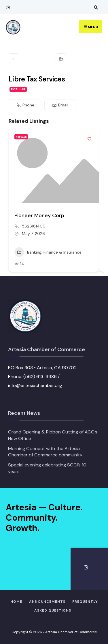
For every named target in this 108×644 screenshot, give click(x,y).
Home (16, 602)
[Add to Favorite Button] (89, 139)
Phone (25, 105)
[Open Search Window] (95, 7)
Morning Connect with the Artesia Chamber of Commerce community (45, 452)
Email (60, 105)
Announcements (47, 602)
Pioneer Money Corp (39, 215)
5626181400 (34, 226)
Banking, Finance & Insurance (48, 252)
